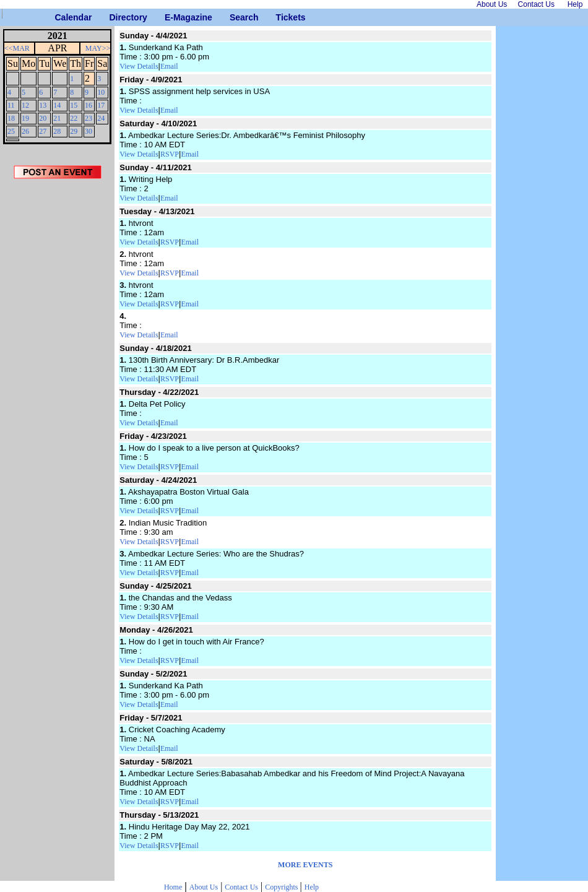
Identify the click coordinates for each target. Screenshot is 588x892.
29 (74, 131)
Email (169, 66)
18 (11, 118)
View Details (139, 66)
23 (89, 118)
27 (43, 131)
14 (57, 105)
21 (57, 118)
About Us (204, 887)
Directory (114, 17)
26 (25, 131)
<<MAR (17, 48)
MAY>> (98, 48)
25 (11, 131)
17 (101, 105)
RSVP (170, 154)
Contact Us (241, 887)
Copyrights (282, 887)
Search (234, 17)
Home (173, 887)
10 (101, 92)
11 (11, 105)
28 (57, 131)
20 (43, 118)
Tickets (281, 17)
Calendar (60, 17)
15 (74, 105)
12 (25, 105)
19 (25, 118)
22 (74, 118)
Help (312, 887)
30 (89, 131)
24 (101, 118)
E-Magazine (169, 17)
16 (89, 105)
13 (43, 105)
